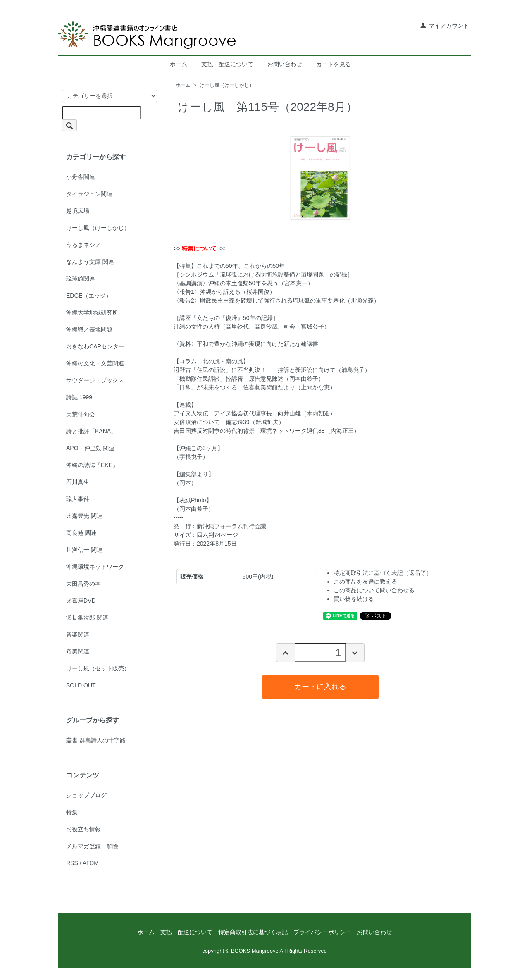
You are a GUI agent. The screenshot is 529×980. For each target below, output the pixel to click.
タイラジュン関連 (89, 194)
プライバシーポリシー (322, 932)
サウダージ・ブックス (95, 380)
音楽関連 (78, 634)
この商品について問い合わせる (374, 590)
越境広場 (78, 211)
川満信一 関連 (84, 550)
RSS (72, 863)
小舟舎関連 (81, 177)
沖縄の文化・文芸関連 (95, 363)
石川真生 (78, 482)
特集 (72, 812)
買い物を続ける (354, 599)
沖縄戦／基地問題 (89, 329)
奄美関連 (78, 651)
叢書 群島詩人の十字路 (96, 740)
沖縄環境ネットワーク (95, 567)
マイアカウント (444, 26)
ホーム (179, 64)
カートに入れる (320, 687)
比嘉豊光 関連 (84, 516)
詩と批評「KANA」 (91, 431)
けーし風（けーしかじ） (227, 85)
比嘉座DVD (81, 601)
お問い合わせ (285, 64)
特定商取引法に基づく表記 (253, 932)
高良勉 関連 (81, 533)
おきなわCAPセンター (95, 346)
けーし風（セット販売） (98, 668)
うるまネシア (83, 245)
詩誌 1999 (79, 397)
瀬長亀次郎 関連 (87, 618)
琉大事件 (78, 499)
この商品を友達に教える (365, 582)
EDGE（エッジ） (89, 296)
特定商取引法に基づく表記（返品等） (383, 573)
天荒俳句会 (81, 414)
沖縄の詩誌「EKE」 (92, 465)
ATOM (91, 863)
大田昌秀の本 (83, 584)
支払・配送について (227, 64)
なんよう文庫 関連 (90, 262)
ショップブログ (86, 795)
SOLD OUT (81, 685)
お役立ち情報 (83, 829)
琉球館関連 (81, 279)
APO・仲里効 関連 (90, 448)
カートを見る (334, 64)
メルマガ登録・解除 (92, 846)
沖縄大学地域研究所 (92, 312)
